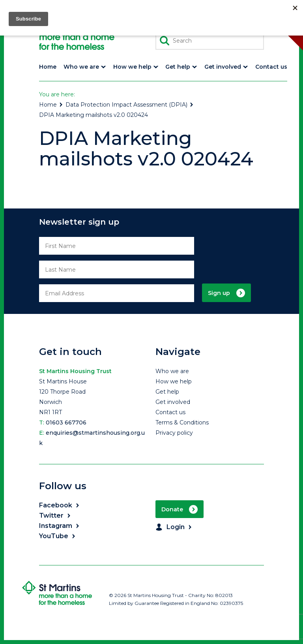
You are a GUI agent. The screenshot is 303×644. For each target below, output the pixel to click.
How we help (174, 381)
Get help (167, 392)
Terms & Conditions (182, 422)
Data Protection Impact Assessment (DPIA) (130, 105)
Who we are (172, 371)
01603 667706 (66, 422)
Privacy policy (174, 433)
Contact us (170, 412)
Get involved (173, 402)
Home (51, 105)
